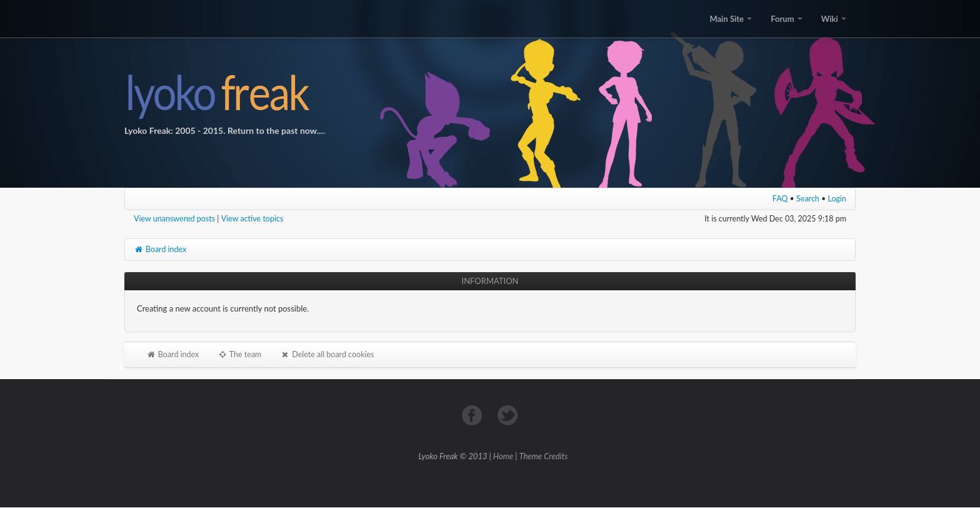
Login (837, 199)
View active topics (252, 219)
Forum (786, 19)
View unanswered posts (174, 219)
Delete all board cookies (327, 354)
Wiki (834, 19)
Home (503, 456)
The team (239, 354)
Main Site (731, 19)
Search (808, 199)
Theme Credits (544, 456)
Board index (160, 249)
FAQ (780, 199)
